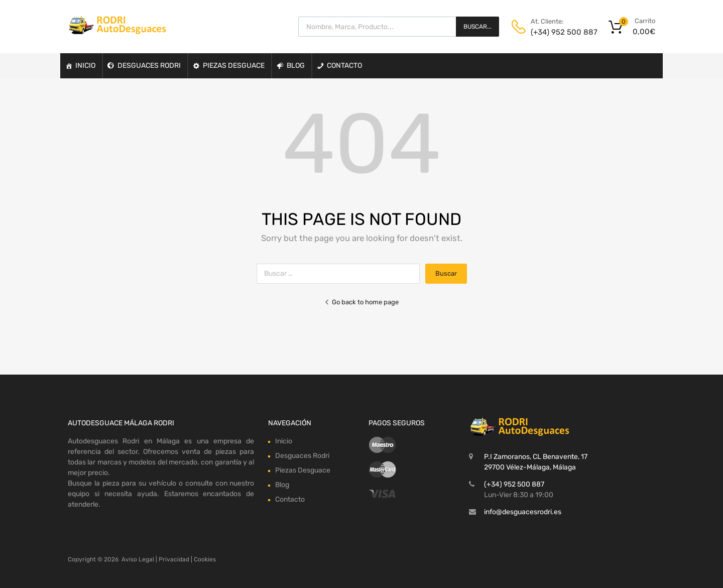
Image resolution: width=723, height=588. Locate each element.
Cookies (205, 559)
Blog (296, 66)
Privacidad (174, 559)
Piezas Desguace (234, 66)
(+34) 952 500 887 (555, 32)
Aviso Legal (138, 559)
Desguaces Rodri (149, 66)
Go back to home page (361, 302)
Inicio (85, 66)
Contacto (344, 66)
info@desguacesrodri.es (523, 512)
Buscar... (477, 27)
